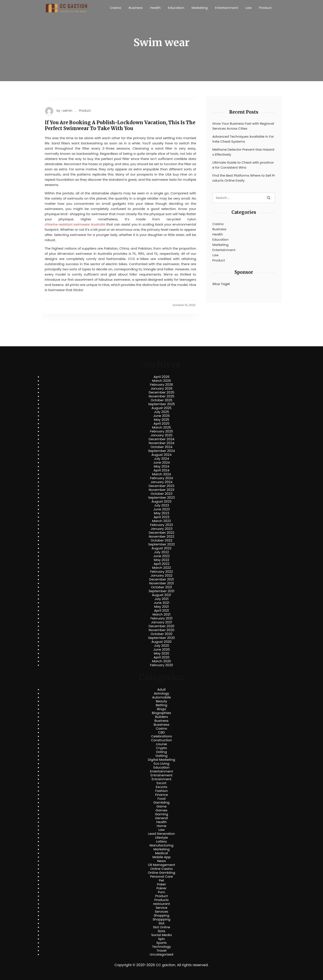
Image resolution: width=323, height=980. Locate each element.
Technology (161, 947)
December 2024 (161, 439)
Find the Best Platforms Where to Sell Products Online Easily (244, 178)
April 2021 (161, 611)
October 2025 (161, 400)
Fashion (161, 791)
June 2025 (161, 416)
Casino (116, 8)
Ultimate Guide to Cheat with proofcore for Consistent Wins (243, 165)
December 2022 (161, 533)
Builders (161, 717)
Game (161, 806)
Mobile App (162, 857)
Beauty (161, 701)
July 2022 (161, 552)
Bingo (161, 709)
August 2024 (161, 455)
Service (161, 908)
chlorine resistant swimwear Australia (75, 224)
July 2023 (161, 505)
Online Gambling (161, 873)
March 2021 (161, 614)
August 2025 (161, 408)
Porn (161, 892)
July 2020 (162, 646)
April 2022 (161, 564)
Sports (161, 943)
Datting (161, 756)
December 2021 (161, 579)
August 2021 (161, 595)
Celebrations (162, 736)
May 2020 (162, 653)
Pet (161, 880)
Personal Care (161, 877)
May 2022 (161, 560)
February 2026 (161, 385)
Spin (161, 939)
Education (176, 8)
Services (161, 912)
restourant (161, 904)
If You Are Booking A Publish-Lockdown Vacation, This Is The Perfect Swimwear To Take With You (120, 125)
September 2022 (161, 544)
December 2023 (161, 486)
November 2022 (162, 537)
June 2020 (161, 650)
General (161, 818)
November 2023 (162, 490)
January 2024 (162, 482)
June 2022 (162, 556)
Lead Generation (161, 834)
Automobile (161, 697)
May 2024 (162, 466)
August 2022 (161, 548)
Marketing (200, 8)
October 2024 (161, 447)
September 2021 (161, 591)
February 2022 (162, 572)
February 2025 (161, 431)
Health (155, 8)
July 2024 (162, 459)
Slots (161, 931)
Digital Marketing (162, 760)
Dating (162, 752)
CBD (161, 732)
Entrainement (161, 775)
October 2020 (161, 634)
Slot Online (161, 927)
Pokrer (161, 888)
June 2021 (162, 603)
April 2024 (161, 470)
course (161, 744)
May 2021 (161, 607)
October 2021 (161, 587)
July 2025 (162, 412)
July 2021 (161, 599)
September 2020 (162, 638)
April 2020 (161, 657)
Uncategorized (161, 954)
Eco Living (161, 764)
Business (136, 8)
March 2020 (161, 661)
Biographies (161, 713)
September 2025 (162, 404)
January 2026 (162, 388)
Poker (161, 884)
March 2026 (162, 381)
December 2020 (161, 626)
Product (265, 8)
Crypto (161, 748)
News (162, 861)
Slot (162, 923)
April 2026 (161, 377)
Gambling (161, 803)
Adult (161, 690)
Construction (161, 740)
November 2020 (161, 630)
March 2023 (161, 521)
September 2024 (162, 451)
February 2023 (162, 525)
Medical (161, 853)
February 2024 (161, 478)
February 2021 (162, 618)
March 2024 (161, 474)
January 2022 (161, 575)
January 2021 (161, 622)
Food (161, 799)
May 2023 (161, 513)
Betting (161, 705)
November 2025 (161, 396)
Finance (161, 795)
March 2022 (161, 568)
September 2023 (161, 498)
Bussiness (161, 725)
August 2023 (161, 501)
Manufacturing (161, 845)
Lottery (161, 841)
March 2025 (161, 427)
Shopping (162, 916)
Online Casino (161, 869)
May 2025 (162, 420)
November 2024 (161, 443)
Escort (161, 783)
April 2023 (161, 517)
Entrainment (162, 779)
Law (248, 8)
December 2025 (161, 392)
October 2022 (161, 540)
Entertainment (227, 8)
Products (161, 900)
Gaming (161, 814)
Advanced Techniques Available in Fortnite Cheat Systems (243, 139)
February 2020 (161, 665)
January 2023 (161, 529)
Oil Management (161, 865)
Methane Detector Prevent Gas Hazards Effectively (243, 152)
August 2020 (161, 642)
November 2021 (162, 583)
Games (161, 810)
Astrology (161, 693)
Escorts (161, 787)
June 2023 (162, 509)
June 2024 (161, 463)
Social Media (161, 935)
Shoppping (162, 919)
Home (161, 826)
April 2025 (161, 424)
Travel (161, 951)
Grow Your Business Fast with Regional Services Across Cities (243, 126)
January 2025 (162, 435)
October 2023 (161, 494)
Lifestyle (161, 838)
